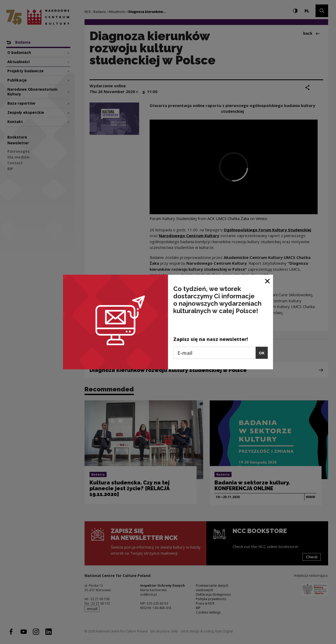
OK (262, 353)
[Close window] (268, 281)
